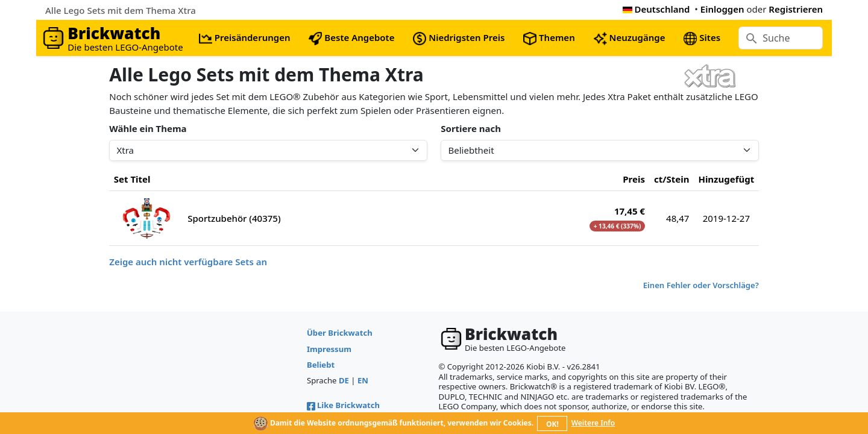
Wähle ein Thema (148, 128)
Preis (634, 179)
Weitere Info (593, 423)
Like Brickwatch (343, 405)
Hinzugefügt (726, 179)
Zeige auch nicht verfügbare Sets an (188, 262)
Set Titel (132, 179)
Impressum (329, 349)
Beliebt (321, 365)
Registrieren (796, 9)
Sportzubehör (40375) (234, 218)
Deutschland (656, 9)
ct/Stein (671, 179)
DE (344, 380)
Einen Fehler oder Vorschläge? (701, 285)
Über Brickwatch (340, 333)
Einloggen (722, 9)
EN (363, 380)
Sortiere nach (471, 128)
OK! (552, 424)
